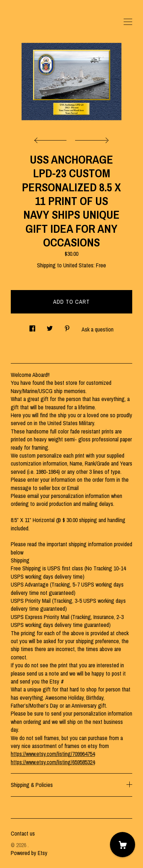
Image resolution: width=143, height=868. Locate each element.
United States (78, 265)
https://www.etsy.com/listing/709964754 (53, 754)
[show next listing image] (91, 138)
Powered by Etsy (29, 853)
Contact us (23, 833)
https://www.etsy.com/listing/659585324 (53, 762)
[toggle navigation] (128, 22)
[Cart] (123, 845)
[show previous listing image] (52, 138)
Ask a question (98, 329)
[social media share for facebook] (32, 327)
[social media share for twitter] (50, 327)
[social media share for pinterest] (67, 327)
